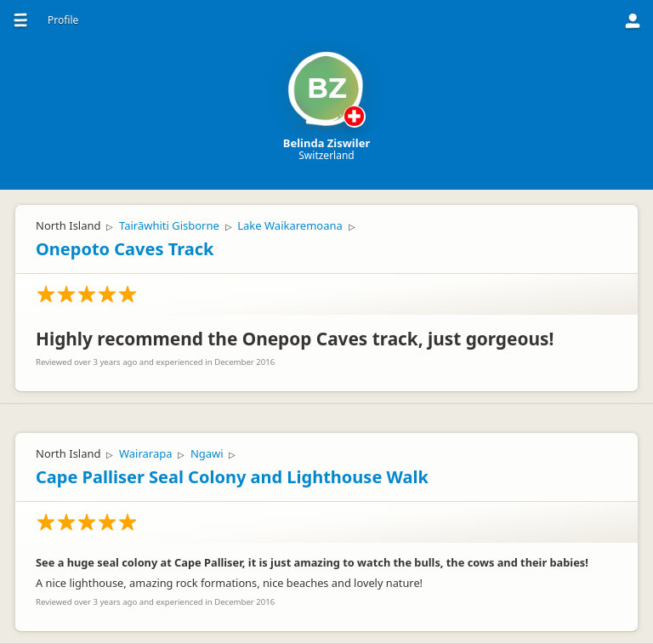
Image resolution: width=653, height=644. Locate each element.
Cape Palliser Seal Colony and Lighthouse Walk (232, 477)
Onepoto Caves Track (125, 249)
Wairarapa (146, 453)
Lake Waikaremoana (290, 225)
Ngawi (207, 453)
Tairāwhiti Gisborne (169, 225)
